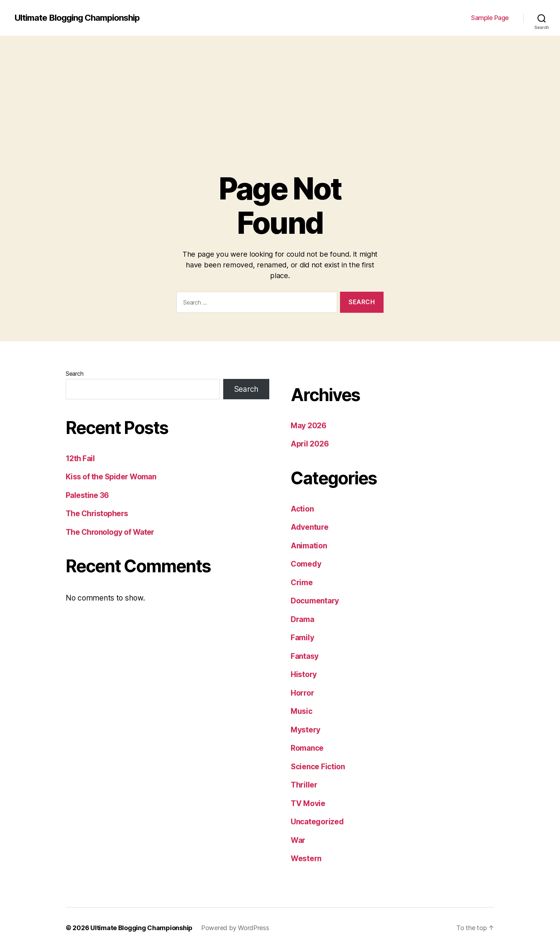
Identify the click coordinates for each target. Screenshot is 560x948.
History (304, 674)
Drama (302, 619)
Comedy (306, 564)
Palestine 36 (87, 495)
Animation (309, 546)
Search (74, 374)
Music (302, 711)
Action (302, 509)
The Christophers (97, 513)
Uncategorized (317, 822)
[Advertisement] (280, 89)
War (298, 840)
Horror (302, 693)
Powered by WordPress (235, 928)
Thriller (304, 785)
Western (306, 858)
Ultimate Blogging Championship (77, 18)
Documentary (315, 601)
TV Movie (308, 803)
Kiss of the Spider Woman (111, 477)
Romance (307, 748)
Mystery (306, 730)
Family (302, 638)
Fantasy (305, 656)
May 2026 (309, 426)
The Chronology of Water (110, 532)
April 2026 (310, 444)
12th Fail (80, 458)
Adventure (310, 527)
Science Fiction (318, 767)
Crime (302, 582)
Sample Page (490, 18)
